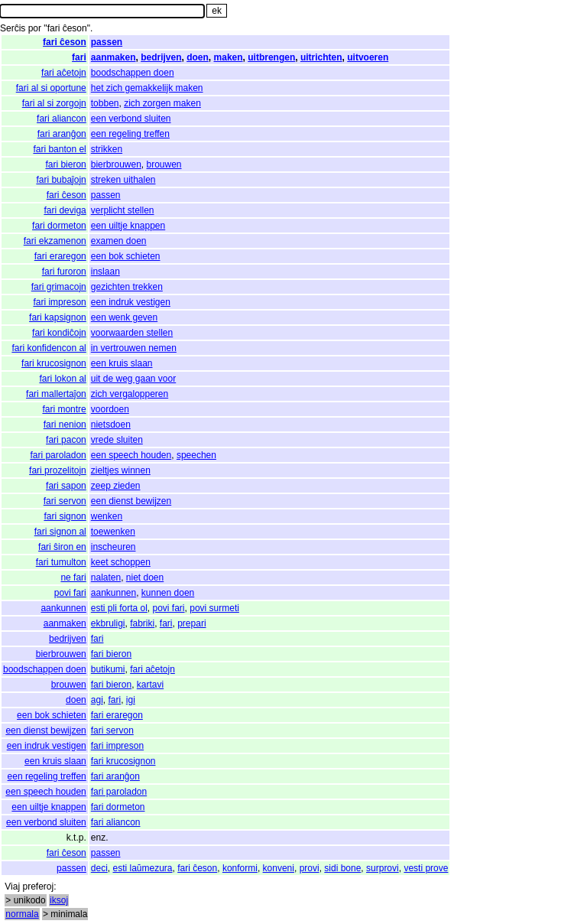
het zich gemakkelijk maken (147, 88)
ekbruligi (108, 623)
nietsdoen (111, 425)
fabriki (142, 623)
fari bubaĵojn (61, 180)
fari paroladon (58, 455)
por (35, 28)
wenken (107, 516)
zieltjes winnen (121, 470)
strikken (107, 149)
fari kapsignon (58, 317)
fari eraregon (60, 256)
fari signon (65, 516)
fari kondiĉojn (59, 333)
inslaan (105, 272)
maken (229, 57)
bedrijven (161, 57)
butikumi (108, 669)
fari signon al (60, 532)
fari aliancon (62, 119)
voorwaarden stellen (132, 333)
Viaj (12, 887)
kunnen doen (168, 593)
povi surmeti (214, 608)
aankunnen (114, 593)
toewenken (113, 532)
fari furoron (64, 272)
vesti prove (426, 868)
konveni (279, 868)
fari (79, 57)
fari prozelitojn (58, 470)
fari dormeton (59, 226)
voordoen (110, 409)
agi (97, 700)
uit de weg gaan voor (133, 379)
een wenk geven (124, 317)
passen (107, 42)
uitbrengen (271, 57)
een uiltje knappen (128, 226)
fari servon (65, 501)
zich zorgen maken (162, 103)
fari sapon (66, 486)
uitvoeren (368, 57)
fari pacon (66, 440)
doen (198, 57)
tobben (105, 103)
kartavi (150, 685)
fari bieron (65, 164)
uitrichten (321, 57)
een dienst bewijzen (131, 501)
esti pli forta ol (119, 608)
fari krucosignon (54, 363)
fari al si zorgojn (54, 103)
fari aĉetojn (64, 73)
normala (22, 914)
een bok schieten (126, 256)
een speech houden (131, 455)
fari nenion (65, 425)
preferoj (38, 887)
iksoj (59, 900)
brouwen (164, 164)
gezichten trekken (127, 287)
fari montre (64, 409)
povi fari (70, 593)
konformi (240, 868)
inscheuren (114, 547)
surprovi (383, 868)
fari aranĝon (62, 134)
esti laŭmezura (142, 868)
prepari (191, 623)
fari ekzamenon (55, 241)
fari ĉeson (65, 42)
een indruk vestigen (131, 302)
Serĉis (13, 28)
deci (99, 868)
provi (310, 868)
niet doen (145, 577)
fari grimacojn (59, 287)
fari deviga (65, 210)
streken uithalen (123, 180)
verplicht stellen (123, 210)
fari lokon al (62, 379)
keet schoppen (121, 562)
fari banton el (59, 149)
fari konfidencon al (49, 348)
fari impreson (59, 302)
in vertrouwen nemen (134, 348)
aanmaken (114, 57)
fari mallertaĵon (56, 394)
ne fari (73, 577)
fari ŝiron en (62, 547)
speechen (196, 455)
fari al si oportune (51, 88)
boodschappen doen (133, 73)
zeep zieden (116, 486)
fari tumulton (61, 562)
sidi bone (342, 868)
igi (131, 700)
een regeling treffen (130, 134)
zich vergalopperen (130, 394)
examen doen (119, 241)
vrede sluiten (117, 440)
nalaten (106, 577)
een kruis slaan (122, 363)
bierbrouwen (116, 164)
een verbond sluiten (131, 119)
